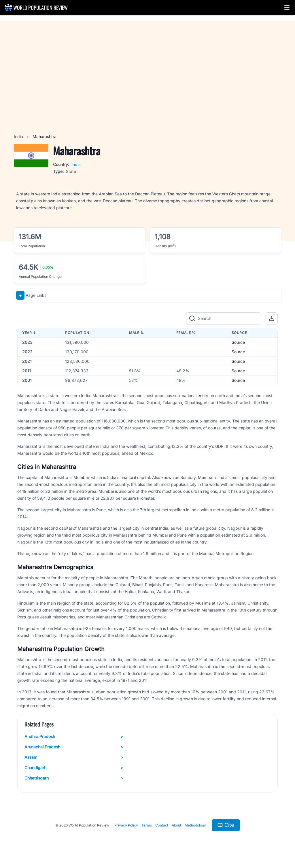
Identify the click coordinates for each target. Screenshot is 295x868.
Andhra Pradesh (74, 737)
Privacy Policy (126, 825)
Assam (74, 757)
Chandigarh (74, 768)
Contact (162, 825)
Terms (147, 825)
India (19, 136)
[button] (287, 7)
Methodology (195, 825)
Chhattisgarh (74, 778)
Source (238, 342)
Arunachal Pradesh (74, 747)
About (176, 825)
